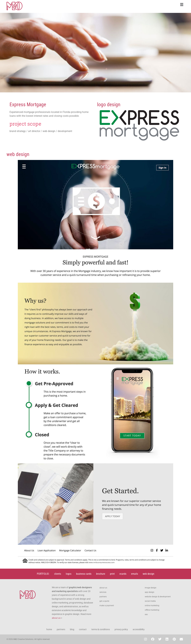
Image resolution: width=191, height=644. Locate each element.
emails (135, 574)
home (49, 629)
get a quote (104, 601)
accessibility (139, 629)
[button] (141, 5)
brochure (101, 574)
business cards (84, 574)
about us (56, 618)
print (112, 574)
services (103, 592)
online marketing (152, 606)
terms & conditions (101, 629)
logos (69, 574)
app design (150, 592)
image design (151, 588)
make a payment (107, 606)
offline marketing (152, 610)
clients (58, 574)
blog (72, 629)
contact (83, 629)
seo (146, 614)
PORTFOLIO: (43, 574)
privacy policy (121, 629)
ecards (123, 574)
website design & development (158, 597)
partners (103, 597)
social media (150, 601)
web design (148, 574)
